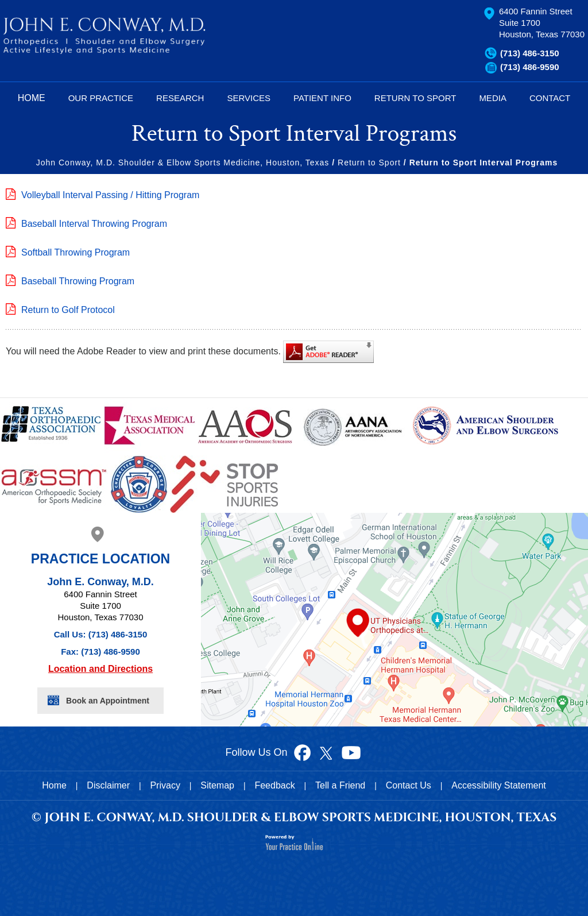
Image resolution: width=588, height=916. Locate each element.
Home (32, 98)
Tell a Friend (340, 785)
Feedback (274, 785)
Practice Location (100, 559)
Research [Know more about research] (180, 98)
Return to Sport (369, 163)
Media (493, 98)
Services (249, 98)
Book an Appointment (108, 701)
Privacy (165, 785)
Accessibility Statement (499, 785)
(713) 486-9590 (530, 67)
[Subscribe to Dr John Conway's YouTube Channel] (351, 752)
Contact (550, 98)
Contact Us (409, 785)
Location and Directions (100, 669)
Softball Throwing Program (76, 252)
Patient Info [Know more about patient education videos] (322, 98)
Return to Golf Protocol (68, 310)
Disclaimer (108, 785)
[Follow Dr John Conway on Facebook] (302, 752)
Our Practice (101, 98)
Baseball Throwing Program (78, 281)
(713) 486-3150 (530, 53)
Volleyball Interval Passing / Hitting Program (110, 195)
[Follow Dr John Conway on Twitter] (326, 752)
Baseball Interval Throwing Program (94, 224)
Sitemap (217, 785)
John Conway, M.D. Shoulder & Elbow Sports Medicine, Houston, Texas (183, 163)
